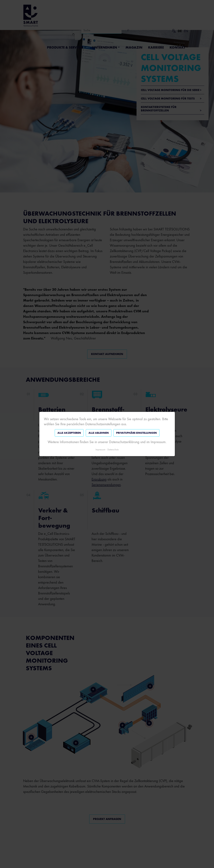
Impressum (100, 450)
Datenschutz (113, 450)
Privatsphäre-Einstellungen (136, 433)
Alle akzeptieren (69, 433)
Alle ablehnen (98, 433)
